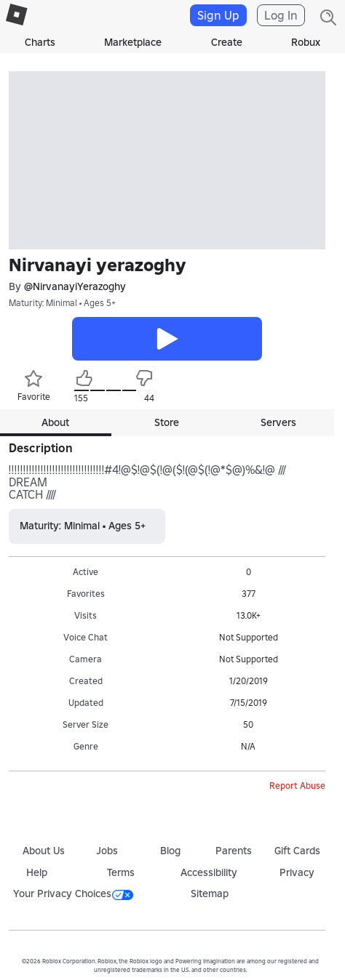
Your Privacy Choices (73, 893)
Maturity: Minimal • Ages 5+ (62, 303)
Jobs (107, 851)
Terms (121, 872)
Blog (170, 851)
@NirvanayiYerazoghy (75, 287)
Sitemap (210, 893)
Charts (40, 42)
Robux (306, 42)
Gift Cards (297, 851)
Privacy (297, 872)
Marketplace (133, 42)
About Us (44, 851)
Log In (281, 15)
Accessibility (209, 872)
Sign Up (218, 15)
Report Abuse (297, 786)
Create (227, 42)
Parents (234, 851)
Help (37, 872)
